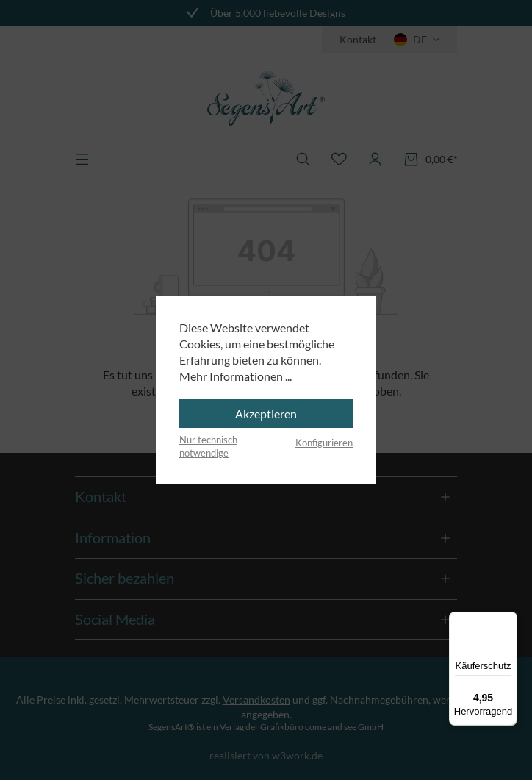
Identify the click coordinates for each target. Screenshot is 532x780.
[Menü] (508, 620)
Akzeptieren (266, 414)
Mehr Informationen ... (236, 376)
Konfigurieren (324, 443)
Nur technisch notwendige (208, 446)
